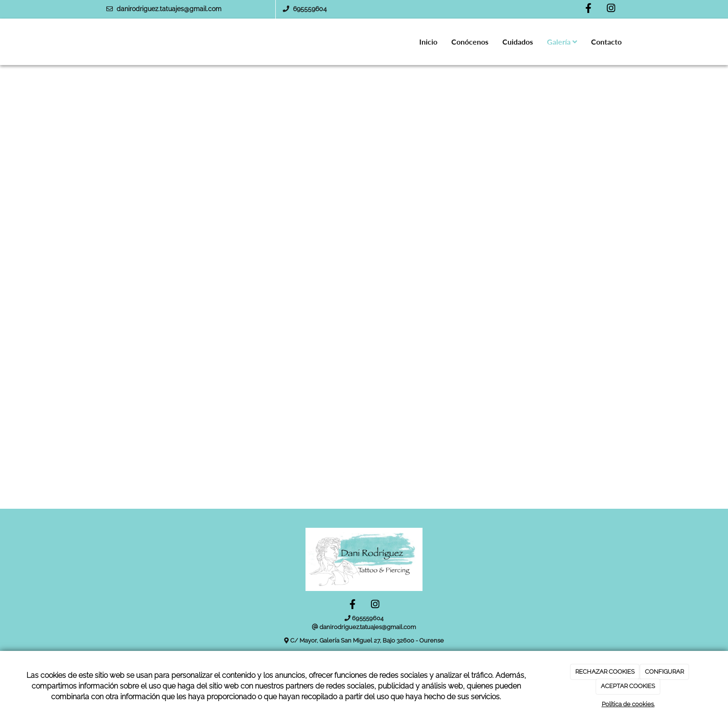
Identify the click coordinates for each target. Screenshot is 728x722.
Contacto (606, 42)
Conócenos (470, 42)
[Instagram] (611, 9)
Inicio (428, 42)
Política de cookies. (628, 704)
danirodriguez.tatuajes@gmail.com (169, 9)
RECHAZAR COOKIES (605, 672)
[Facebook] (588, 9)
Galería (562, 42)
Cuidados (518, 42)
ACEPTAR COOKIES (628, 686)
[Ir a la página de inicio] (90, 42)
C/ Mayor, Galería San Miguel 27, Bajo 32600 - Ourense (367, 640)
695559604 (310, 9)
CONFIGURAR (664, 672)
